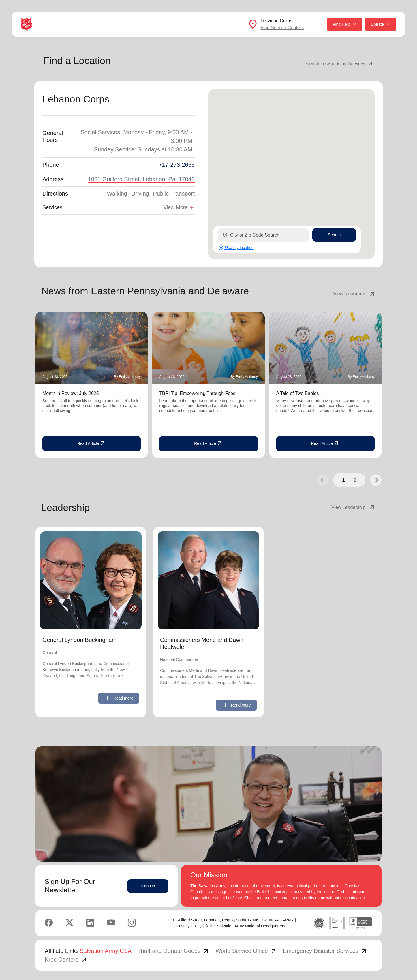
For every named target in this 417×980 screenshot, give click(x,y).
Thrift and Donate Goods (173, 951)
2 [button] (355, 480)
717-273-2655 (177, 165)
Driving (140, 194)
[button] (376, 480)
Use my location (236, 248)
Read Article (92, 444)
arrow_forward (376, 480)
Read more (119, 698)
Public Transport (174, 194)
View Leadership (354, 507)
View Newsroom (355, 294)
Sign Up (148, 886)
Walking (117, 194)
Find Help (345, 24)
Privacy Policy (189, 926)
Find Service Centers (282, 28)
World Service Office (246, 951)
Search (334, 235)
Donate (381, 24)
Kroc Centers (66, 960)
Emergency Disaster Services (325, 951)
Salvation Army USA (106, 951)
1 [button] (343, 480)
